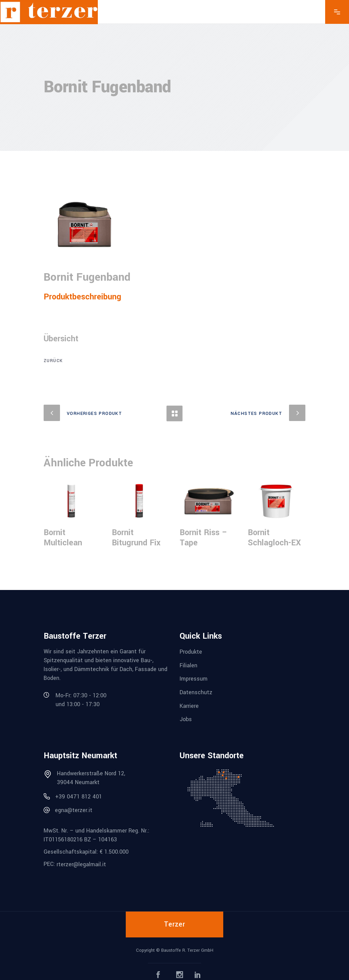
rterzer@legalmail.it (81, 864)
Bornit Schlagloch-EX (274, 538)
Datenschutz (196, 692)
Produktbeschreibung (82, 297)
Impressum (194, 679)
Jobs (186, 719)
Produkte (191, 652)
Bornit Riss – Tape (203, 538)
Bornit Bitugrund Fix (136, 538)
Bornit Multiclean (63, 538)
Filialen (188, 665)
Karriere (189, 706)
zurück (53, 361)
